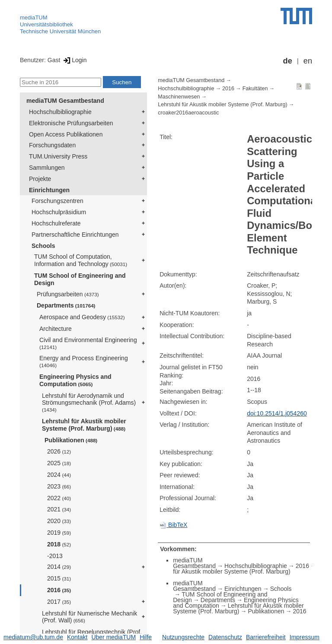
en (308, 61)
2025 (59, 463)
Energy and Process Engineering (84, 361)
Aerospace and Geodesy (82, 317)
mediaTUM (34, 17)
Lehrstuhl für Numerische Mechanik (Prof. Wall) (89, 617)
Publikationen (71, 440)
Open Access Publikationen (66, 134)
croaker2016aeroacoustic (188, 113)
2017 (59, 602)
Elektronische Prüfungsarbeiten (71, 123)
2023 (59, 486)
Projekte (40, 179)
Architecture (56, 329)
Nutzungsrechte (183, 637)
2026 (59, 451)
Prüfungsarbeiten (68, 294)
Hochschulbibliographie (60, 112)
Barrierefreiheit (266, 637)
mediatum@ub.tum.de (33, 637)
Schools (43, 246)
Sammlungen (47, 168)
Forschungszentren (57, 201)
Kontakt (77, 637)
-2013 (55, 556)
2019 (59, 533)
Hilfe (146, 637)
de (288, 61)
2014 (59, 567)
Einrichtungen (49, 190)
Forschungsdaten (52, 145)
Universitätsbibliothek (46, 24)
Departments (66, 305)
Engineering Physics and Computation (75, 380)
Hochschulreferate (56, 223)
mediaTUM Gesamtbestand (65, 101)
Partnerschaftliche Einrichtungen (75, 235)
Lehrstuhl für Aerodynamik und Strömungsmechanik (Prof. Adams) (89, 403)
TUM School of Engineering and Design (80, 279)
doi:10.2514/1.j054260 (277, 413)
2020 (59, 521)
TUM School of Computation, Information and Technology (81, 260)
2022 (59, 498)
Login (74, 60)
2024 (59, 475)
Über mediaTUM (113, 637)
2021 (59, 509)
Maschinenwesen (179, 97)
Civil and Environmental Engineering (88, 343)
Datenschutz (225, 637)
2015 (59, 578)
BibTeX (173, 525)
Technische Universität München (60, 31)
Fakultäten (255, 89)
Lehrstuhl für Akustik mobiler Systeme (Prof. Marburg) (84, 425)
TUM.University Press (58, 156)
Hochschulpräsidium (59, 212)
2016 (59, 590)
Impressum (305, 637)
